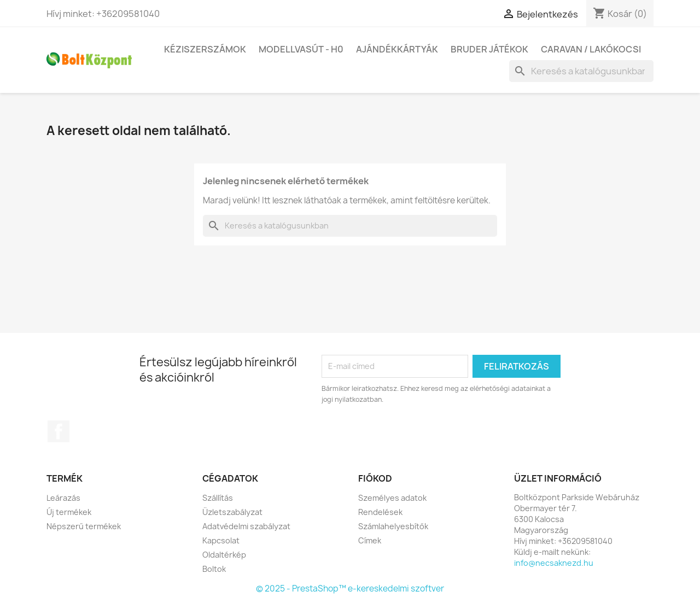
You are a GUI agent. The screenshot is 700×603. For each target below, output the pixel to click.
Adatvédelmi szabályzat (246, 526)
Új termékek (69, 512)
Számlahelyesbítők (393, 526)
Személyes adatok (392, 498)
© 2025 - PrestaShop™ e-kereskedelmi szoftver (350, 589)
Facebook (59, 431)
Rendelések (380, 512)
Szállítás (218, 498)
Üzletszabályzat (232, 512)
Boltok (214, 569)
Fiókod (375, 478)
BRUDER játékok (489, 49)
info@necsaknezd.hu (554, 563)
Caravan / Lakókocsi (591, 49)
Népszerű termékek (84, 526)
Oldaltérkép (224, 555)
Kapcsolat (221, 540)
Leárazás (63, 498)
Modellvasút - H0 (301, 49)
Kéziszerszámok (205, 49)
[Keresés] (581, 71)
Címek (370, 540)
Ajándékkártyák (397, 49)
